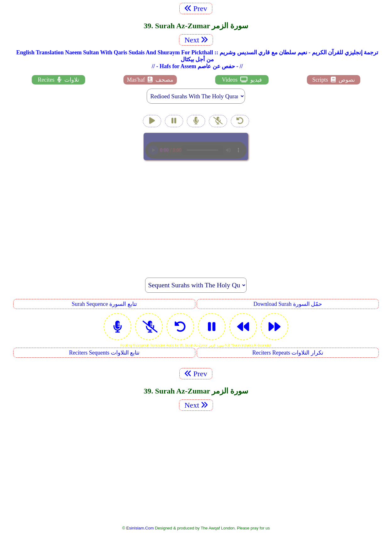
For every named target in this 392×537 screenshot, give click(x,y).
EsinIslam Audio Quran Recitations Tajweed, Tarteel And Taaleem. (196, 146)
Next (196, 40)
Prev (196, 8)
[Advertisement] (196, 215)
